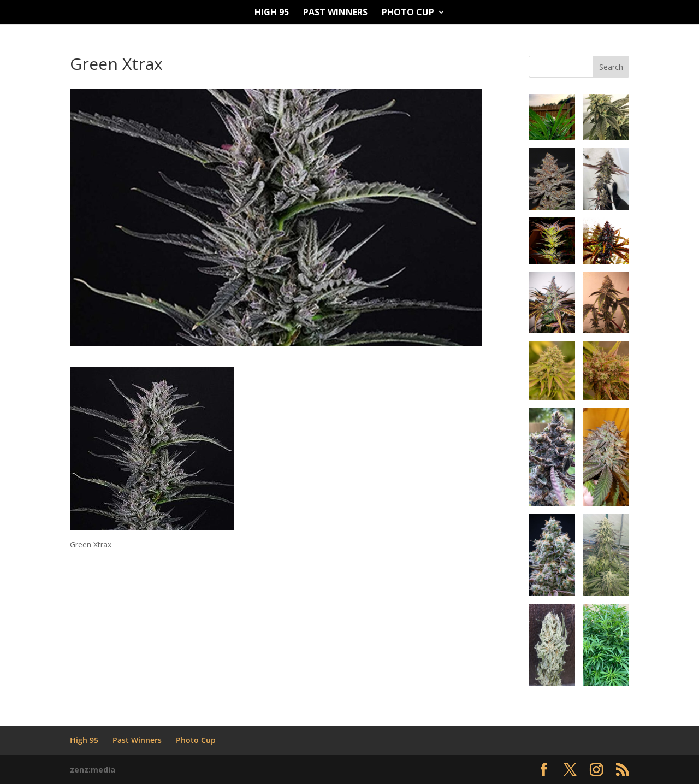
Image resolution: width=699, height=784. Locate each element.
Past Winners (335, 13)
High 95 (272, 13)
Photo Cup (408, 13)
